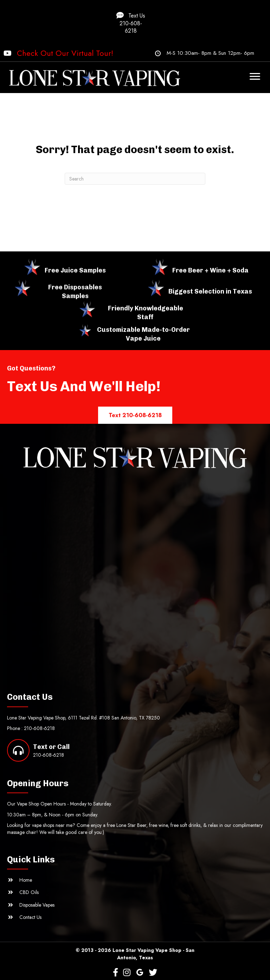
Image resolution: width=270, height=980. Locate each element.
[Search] (135, 179)
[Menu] (255, 77)
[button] (135, 23)
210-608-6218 (39, 728)
